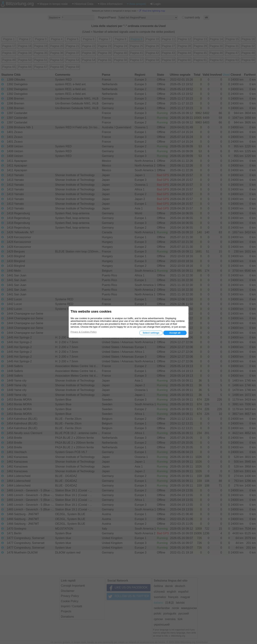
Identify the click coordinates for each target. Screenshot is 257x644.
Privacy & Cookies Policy (84, 332)
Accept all (175, 333)
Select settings (151, 333)
